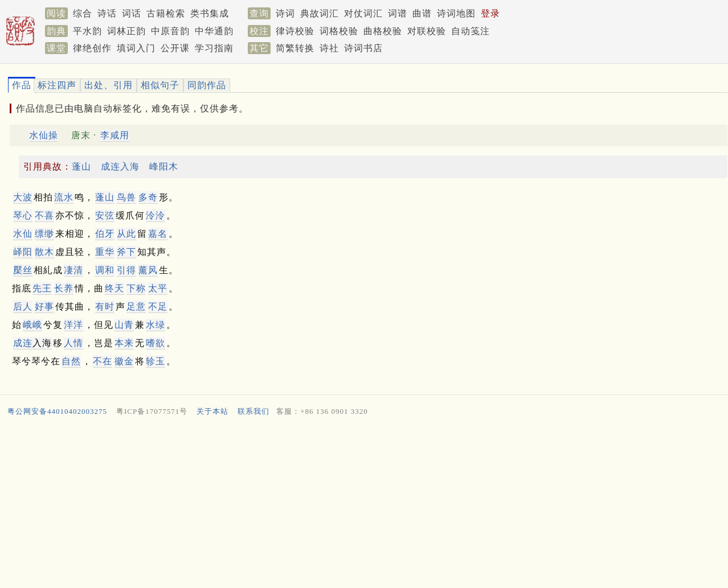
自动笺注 (471, 31)
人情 (73, 343)
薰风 (148, 270)
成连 (23, 343)
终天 (114, 288)
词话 (132, 13)
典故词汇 (320, 13)
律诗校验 (295, 31)
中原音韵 (170, 31)
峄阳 (23, 252)
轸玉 (156, 361)
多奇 (148, 197)
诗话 (107, 13)
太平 (158, 288)
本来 (124, 343)
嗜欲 (156, 343)
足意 (136, 307)
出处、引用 (109, 85)
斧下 (126, 252)
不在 (103, 361)
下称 (136, 288)
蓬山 (81, 166)
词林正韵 (126, 31)
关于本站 (212, 411)
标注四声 (57, 85)
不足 (158, 307)
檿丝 (23, 270)
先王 (42, 288)
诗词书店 (363, 48)
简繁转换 (295, 48)
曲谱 (422, 13)
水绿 (156, 325)
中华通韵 (214, 31)
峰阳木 (164, 166)
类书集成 (210, 13)
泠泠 (156, 215)
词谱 (398, 13)
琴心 (23, 215)
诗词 (285, 13)
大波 (23, 197)
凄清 (73, 270)
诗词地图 (456, 13)
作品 (22, 85)
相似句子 (160, 85)
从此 (126, 234)
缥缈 (44, 234)
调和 (105, 270)
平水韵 (87, 31)
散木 (44, 252)
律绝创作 (92, 48)
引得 (126, 270)
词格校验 (339, 31)
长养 (64, 288)
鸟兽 (126, 197)
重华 (105, 252)
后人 (23, 307)
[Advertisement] (347, 505)
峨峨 (32, 325)
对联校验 (427, 31)
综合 (83, 13)
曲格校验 (383, 31)
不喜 (44, 215)
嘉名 (158, 234)
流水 (64, 197)
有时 (105, 307)
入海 (32, 343)
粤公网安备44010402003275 (57, 411)
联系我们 (253, 411)
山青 (124, 325)
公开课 (175, 48)
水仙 (23, 234)
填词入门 (136, 48)
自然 (71, 361)
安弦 (105, 215)
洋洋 (73, 325)
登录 (490, 13)
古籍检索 (166, 13)
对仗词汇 (363, 13)
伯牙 (105, 234)
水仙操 (44, 135)
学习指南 (214, 48)
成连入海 (120, 166)
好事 (44, 307)
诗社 (329, 48)
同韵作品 (207, 85)
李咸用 (115, 135)
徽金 (124, 361)
